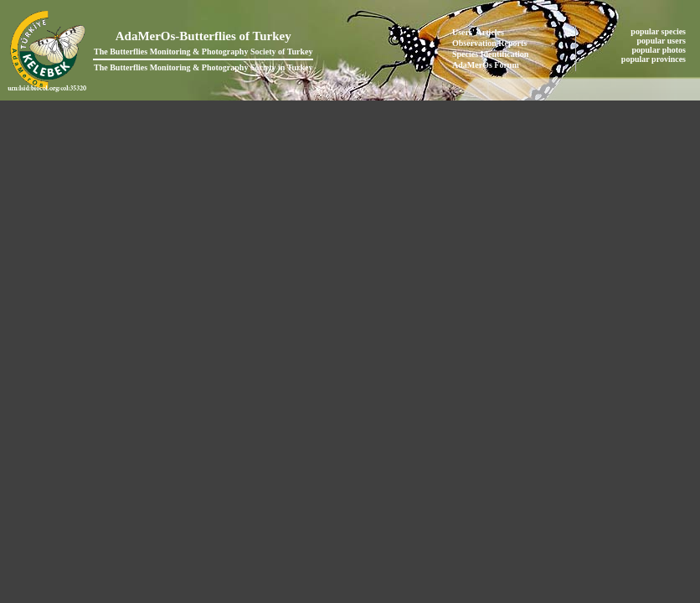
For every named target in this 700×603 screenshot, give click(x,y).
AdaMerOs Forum (486, 65)
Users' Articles (478, 32)
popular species (659, 31)
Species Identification (490, 54)
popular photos (659, 50)
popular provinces (655, 59)
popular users (663, 41)
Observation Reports (489, 43)
